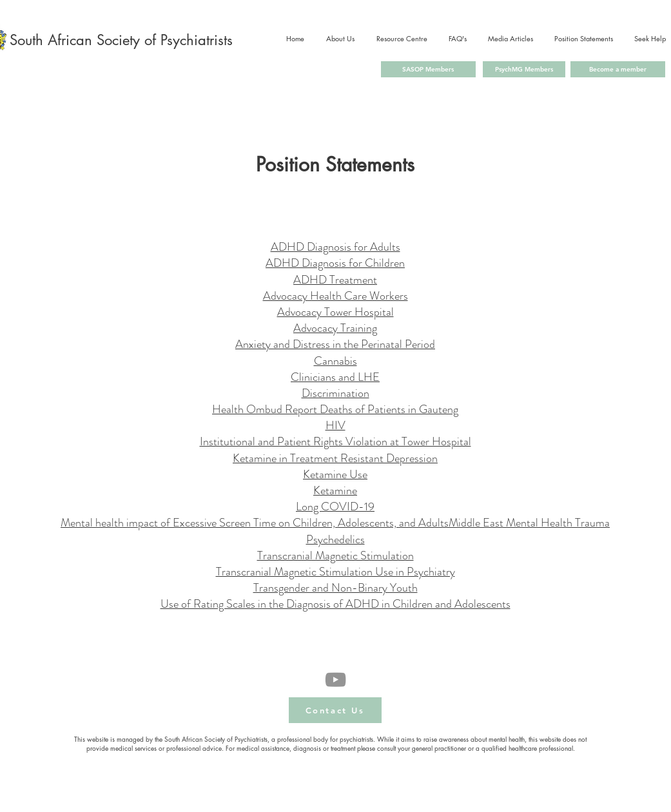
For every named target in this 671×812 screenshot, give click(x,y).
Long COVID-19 (335, 507)
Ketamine (335, 490)
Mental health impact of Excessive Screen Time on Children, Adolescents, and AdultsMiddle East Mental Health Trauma (335, 523)
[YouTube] (335, 680)
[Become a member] (618, 69)
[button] (335, 710)
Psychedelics (335, 539)
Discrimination (335, 393)
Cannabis (335, 361)
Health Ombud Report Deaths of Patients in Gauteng (335, 409)
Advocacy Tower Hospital (335, 312)
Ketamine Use (335, 474)
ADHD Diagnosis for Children (335, 263)
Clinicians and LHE (335, 377)
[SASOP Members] (428, 69)
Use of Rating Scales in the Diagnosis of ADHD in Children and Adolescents (335, 604)
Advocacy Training (335, 328)
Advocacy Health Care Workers (335, 296)
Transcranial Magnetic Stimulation (335, 556)
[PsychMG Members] (524, 69)
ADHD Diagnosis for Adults (335, 247)
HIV (335, 425)
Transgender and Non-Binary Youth (335, 588)
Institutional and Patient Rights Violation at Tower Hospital (335, 441)
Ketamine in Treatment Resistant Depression (335, 458)
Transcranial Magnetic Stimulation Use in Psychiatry (335, 572)
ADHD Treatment (335, 280)
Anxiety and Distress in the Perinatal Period (335, 344)
